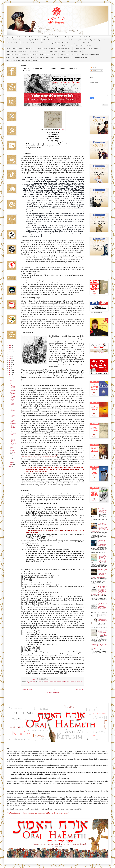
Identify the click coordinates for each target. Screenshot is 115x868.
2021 (10, 356)
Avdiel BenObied (30, 681)
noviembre (13, 447)
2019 (10, 360)
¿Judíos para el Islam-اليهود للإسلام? (50, 43)
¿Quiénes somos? (21, 37)
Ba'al (35, 681)
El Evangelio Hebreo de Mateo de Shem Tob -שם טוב (77, 46)
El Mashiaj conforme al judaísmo (46, 57)
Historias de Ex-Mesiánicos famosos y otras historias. (20, 57)
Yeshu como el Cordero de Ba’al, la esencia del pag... (13, 387)
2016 (10, 367)
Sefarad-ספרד (37, 60)
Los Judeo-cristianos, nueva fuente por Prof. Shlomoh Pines (22, 55)
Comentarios (94, 70)
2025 (10, 348)
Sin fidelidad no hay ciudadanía (13, 410)
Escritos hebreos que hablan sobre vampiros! (13, 403)
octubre (12, 450)
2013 (10, 373)
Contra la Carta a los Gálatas (57, 52)
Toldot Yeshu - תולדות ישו (67, 55)
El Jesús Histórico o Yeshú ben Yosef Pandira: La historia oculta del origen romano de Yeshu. (103, 633)
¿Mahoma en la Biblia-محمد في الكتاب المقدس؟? (91, 40)
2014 (10, 371)
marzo (12, 464)
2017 (10, 364)
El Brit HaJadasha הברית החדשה (51, 40)
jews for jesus (70, 681)
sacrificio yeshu (30, 683)
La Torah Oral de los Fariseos (30, 43)
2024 (10, 350)
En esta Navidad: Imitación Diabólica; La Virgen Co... (13, 441)
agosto (12, 456)
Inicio (54, 690)
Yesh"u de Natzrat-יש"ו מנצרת (59, 37)
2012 (10, 375)
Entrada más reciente (27, 690)
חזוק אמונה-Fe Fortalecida (74, 52)
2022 (10, 354)
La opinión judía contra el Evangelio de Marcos (87, 49)
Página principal (10, 37)
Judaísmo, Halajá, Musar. (12, 43)
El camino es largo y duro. (13, 435)
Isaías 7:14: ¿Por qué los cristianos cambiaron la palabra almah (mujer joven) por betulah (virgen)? (102, 558)
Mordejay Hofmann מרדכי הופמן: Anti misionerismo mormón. (73, 57)
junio (11, 460)
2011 (10, 377)
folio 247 (62, 129)
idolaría (50, 681)
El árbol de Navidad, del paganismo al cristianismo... (13, 418)
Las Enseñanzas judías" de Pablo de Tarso (81, 37)
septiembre (13, 453)
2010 (10, 379)
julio (11, 458)
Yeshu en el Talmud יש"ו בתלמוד (49, 55)
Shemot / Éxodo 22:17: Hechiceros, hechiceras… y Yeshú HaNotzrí (103, 511)
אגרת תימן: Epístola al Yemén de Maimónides (88, 55)
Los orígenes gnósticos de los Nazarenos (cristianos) (13, 428)
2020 (10, 358)
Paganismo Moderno (35, 40)
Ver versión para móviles (53, 692)
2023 (10, 352)
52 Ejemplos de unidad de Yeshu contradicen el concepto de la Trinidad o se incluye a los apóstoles (99, 647)
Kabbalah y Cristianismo (69, 40)
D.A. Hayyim (45, 681)
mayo (12, 462)
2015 (10, 369)
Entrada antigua (80, 690)
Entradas (93, 68)
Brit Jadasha (40, 681)
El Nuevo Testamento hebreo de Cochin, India (18, 60)
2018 (10, 362)
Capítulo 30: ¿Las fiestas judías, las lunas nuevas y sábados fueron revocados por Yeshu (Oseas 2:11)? (99, 607)
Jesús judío (64, 681)
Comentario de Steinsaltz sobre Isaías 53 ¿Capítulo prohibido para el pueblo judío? (103, 543)
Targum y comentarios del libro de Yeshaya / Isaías (102, 620)
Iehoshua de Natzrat (57, 681)
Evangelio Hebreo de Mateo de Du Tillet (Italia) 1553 (20, 49)
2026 (10, 346)
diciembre (12, 381)
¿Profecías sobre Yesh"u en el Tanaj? (38, 37)
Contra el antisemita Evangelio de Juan (16, 52)
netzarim (24, 683)
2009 (10, 467)
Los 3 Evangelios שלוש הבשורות (38, 52)
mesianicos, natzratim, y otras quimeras (16, 40)
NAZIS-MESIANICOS (78, 681)
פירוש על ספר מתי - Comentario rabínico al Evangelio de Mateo (54, 49)
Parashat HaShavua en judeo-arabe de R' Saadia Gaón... (77, 43)
